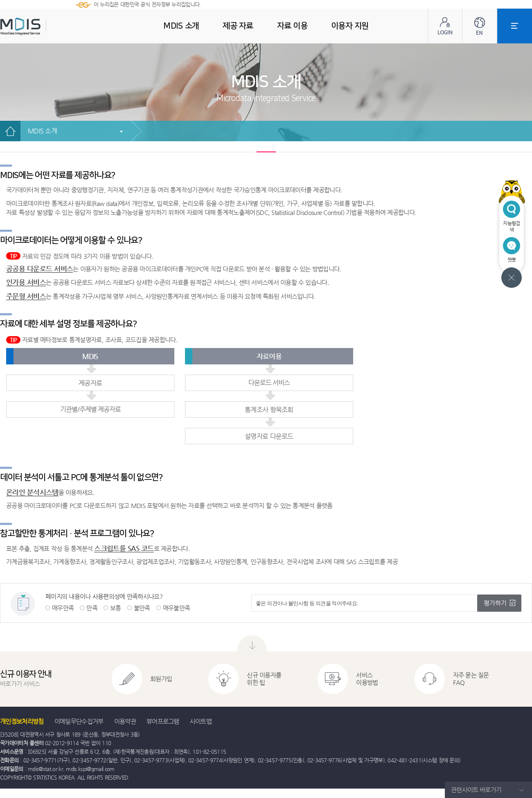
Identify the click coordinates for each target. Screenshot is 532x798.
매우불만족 (177, 608)
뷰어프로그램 (163, 721)
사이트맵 (201, 721)
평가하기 (495, 603)
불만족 (142, 608)
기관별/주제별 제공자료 (90, 409)
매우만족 (63, 608)
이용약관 (125, 721)
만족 (92, 608)
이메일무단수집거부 (79, 721)
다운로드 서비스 (269, 383)
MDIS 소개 (42, 131)
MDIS (41, 26)
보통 (116, 608)
